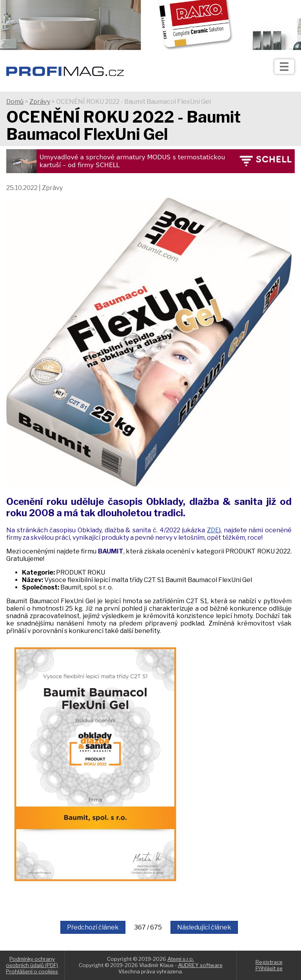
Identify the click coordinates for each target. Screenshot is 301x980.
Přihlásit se (269, 968)
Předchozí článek (93, 927)
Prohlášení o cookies (32, 971)
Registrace (269, 962)
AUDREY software (200, 965)
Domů (15, 102)
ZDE (213, 530)
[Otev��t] (284, 67)
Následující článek (204, 927)
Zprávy (40, 102)
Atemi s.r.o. (181, 959)
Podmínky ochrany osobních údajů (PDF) (32, 962)
